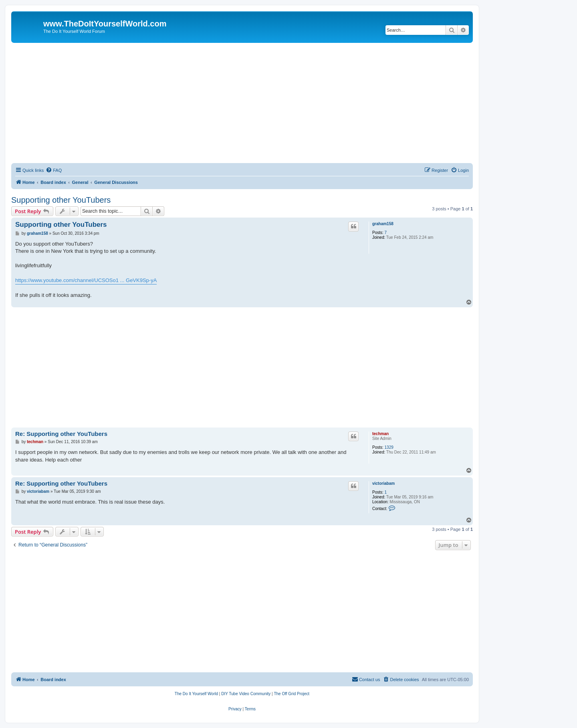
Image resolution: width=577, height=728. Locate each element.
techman (380, 434)
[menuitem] (54, 170)
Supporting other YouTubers (61, 200)
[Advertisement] (242, 103)
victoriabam (383, 483)
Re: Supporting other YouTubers (61, 434)
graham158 (383, 224)
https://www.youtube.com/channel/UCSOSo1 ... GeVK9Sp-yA (86, 280)
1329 (389, 447)
